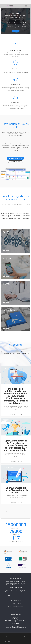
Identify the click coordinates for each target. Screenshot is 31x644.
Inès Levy (13, 415)
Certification (8, 467)
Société (6, 420)
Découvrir (16, 31)
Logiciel (6, 368)
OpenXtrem (12, 462)
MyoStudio (24, 637)
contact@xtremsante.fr (18, 607)
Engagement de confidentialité (19, 592)
